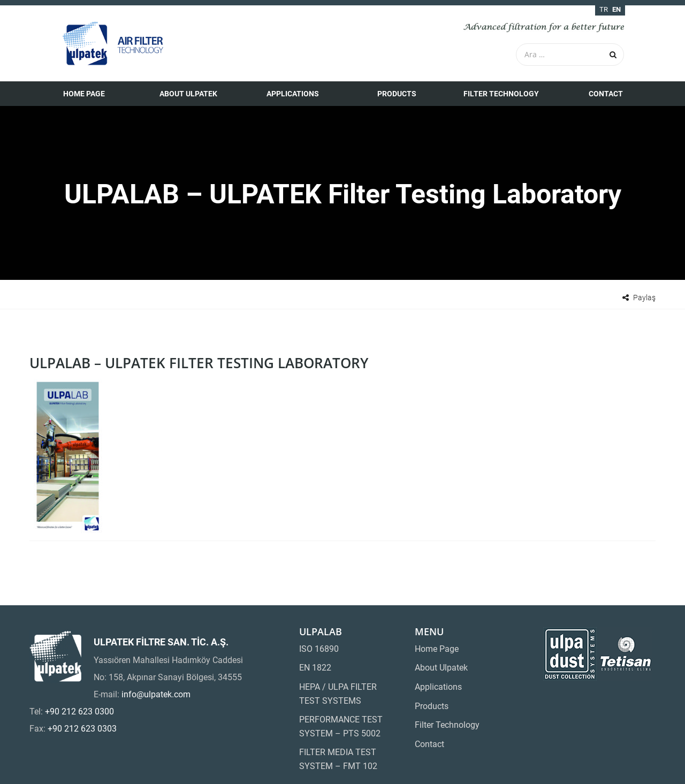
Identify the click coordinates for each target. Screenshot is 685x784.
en (616, 9)
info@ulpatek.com (156, 694)
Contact (606, 94)
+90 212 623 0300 (79, 711)
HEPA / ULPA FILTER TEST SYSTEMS (338, 694)
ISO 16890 (319, 649)
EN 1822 (315, 668)
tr (604, 9)
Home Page (84, 94)
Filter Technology (501, 94)
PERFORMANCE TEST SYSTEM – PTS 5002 (341, 726)
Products (397, 94)
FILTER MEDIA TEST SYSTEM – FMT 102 (338, 759)
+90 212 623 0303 (82, 729)
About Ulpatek (188, 94)
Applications (293, 94)
